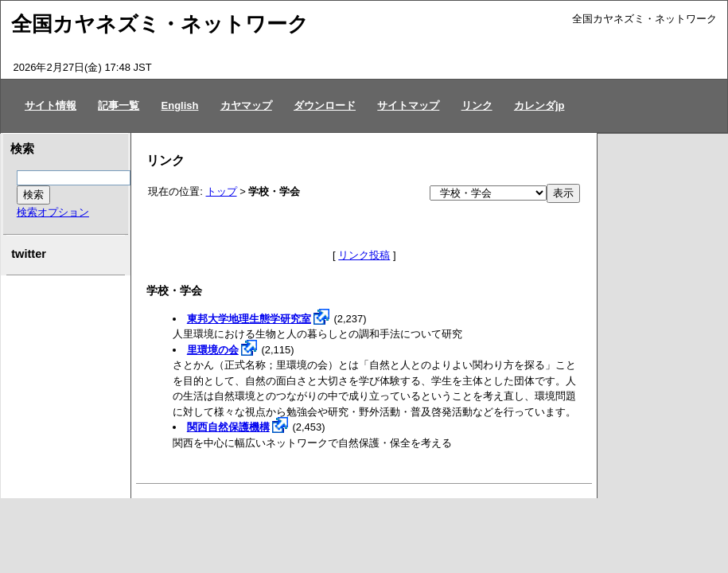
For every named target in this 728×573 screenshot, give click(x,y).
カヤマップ (246, 105)
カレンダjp (539, 105)
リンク (477, 105)
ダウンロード (325, 105)
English (180, 105)
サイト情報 (51, 105)
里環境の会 (213, 350)
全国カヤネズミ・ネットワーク (160, 24)
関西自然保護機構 (228, 427)
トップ (222, 191)
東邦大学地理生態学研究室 (249, 319)
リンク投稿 (364, 255)
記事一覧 (119, 105)
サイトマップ (408, 105)
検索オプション (53, 212)
